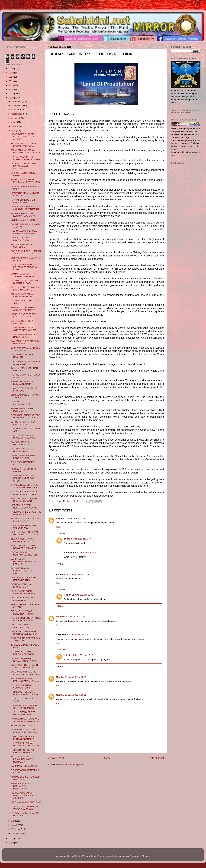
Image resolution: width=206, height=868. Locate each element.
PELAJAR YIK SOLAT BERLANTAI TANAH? (22, 612)
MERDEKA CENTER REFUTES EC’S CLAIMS (24, 506)
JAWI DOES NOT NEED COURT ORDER (23, 463)
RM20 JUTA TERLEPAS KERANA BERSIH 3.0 (23, 751)
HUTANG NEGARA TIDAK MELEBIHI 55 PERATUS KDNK (24, 267)
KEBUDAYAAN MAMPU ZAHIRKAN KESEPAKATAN (25, 181)
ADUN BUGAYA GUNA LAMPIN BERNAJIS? (22, 295)
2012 (12, 98)
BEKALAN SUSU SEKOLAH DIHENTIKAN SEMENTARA (26, 151)
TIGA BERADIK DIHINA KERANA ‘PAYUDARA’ (23, 215)
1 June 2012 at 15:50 (76, 518)
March (15, 825)
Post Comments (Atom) (73, 765)
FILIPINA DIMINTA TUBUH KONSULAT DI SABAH (24, 145)
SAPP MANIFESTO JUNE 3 (24, 766)
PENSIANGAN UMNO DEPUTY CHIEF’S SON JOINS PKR (24, 795)
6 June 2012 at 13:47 (79, 635)
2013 (12, 94)
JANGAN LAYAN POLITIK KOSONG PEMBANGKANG (26, 673)
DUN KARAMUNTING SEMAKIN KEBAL (21, 687)
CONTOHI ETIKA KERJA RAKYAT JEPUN (23, 336)
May (14, 131)
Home (107, 758)
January (16, 833)
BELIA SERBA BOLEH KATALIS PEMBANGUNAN (25, 680)
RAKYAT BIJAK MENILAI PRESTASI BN (23, 201)
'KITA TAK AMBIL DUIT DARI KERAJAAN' (25, 369)
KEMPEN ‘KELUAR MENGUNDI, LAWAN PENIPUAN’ (22, 759)
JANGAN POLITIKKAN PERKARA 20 (22, 599)
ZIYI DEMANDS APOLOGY (24, 220)
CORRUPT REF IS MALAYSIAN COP (21, 403)
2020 (12, 69)
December (17, 101)
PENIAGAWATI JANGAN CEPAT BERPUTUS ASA (24, 731)
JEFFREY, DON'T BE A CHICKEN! (22, 322)
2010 (12, 843)
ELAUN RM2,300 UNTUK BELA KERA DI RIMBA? (24, 547)
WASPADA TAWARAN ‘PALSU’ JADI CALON (26, 349)
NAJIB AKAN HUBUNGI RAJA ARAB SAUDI (25, 363)
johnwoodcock (122, 856)
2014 (12, 89)
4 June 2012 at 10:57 (87, 553)
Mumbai (60, 677)
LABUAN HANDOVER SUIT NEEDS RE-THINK (24, 579)
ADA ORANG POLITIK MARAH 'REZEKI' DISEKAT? (26, 252)
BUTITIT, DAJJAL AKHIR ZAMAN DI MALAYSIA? (23, 275)
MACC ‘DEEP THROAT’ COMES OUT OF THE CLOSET (23, 137)
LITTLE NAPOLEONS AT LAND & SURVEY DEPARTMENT (26, 208)
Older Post (157, 758)
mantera (60, 518)
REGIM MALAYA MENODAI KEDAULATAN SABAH (24, 232)
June (14, 126)
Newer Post (56, 758)
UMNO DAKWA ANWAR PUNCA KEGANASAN (23, 738)
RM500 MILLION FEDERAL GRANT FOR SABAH (24, 707)
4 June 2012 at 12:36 (79, 574)
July (14, 122)
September (17, 114)
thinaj (67, 539)
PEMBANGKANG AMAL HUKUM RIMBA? (22, 450)
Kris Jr (67, 595)
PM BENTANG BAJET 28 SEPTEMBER (23, 246)
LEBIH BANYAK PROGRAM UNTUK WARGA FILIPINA (25, 533)
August (15, 118)
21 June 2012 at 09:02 (76, 695)
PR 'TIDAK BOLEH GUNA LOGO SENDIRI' (23, 457)
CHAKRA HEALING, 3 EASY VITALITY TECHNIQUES (25, 486)
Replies (63, 533)
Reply (59, 527)
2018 (12, 77)
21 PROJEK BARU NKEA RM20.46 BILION (23, 423)
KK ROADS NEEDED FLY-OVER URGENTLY (24, 315)
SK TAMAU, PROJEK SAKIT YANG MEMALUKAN (25, 666)
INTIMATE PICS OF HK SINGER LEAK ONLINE (24, 329)
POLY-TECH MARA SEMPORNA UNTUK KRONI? (22, 571)
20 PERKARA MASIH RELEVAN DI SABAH (22, 653)
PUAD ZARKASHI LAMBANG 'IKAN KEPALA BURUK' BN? (26, 720)
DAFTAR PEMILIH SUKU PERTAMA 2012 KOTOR (24, 554)
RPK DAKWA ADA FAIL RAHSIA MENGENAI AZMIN (26, 158)
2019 (12, 73)
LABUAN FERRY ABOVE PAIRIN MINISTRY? (23, 713)
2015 (12, 85)
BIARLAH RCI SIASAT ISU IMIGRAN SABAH (24, 239)
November (17, 106)
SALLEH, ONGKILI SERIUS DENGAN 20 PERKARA (24, 493)
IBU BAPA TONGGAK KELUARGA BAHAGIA (23, 592)
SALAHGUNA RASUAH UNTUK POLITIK (22, 443)
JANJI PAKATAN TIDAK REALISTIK (22, 356)
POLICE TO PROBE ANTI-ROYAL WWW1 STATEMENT (24, 166)
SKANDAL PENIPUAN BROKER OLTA (22, 586)
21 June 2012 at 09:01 (76, 677)
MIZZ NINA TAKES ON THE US (26, 802)
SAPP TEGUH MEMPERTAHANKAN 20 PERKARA (24, 561)
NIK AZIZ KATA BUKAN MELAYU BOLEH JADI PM (25, 744)
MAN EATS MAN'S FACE (23, 726)
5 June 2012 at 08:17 (76, 617)
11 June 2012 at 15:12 (82, 655)
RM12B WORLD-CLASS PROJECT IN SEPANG (23, 437)
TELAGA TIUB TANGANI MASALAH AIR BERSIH (24, 540)
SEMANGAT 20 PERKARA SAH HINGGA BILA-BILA (24, 633)
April (14, 821)
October (16, 110)
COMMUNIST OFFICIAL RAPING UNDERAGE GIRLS (23, 478)
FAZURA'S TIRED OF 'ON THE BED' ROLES (26, 513)
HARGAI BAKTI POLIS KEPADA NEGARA (22, 383)
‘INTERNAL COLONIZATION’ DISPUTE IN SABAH (25, 282)
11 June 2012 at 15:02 (82, 595)
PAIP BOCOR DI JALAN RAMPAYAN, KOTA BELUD (25, 693)
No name (61, 617)
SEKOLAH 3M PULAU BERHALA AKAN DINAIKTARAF (22, 786)
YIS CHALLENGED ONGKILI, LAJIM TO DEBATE (25, 289)
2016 (12, 81)
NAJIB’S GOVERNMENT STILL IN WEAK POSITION (26, 619)
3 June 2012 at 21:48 (81, 539)
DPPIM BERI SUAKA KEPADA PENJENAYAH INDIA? (26, 416)
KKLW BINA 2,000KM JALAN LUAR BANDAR (25, 520)
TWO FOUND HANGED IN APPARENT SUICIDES (24, 309)
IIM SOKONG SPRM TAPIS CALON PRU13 (24, 527)
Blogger (146, 856)
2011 (12, 839)
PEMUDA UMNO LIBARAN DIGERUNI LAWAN (24, 500)
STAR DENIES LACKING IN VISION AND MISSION (24, 808)
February (16, 829)
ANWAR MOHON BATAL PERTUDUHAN (23, 410)
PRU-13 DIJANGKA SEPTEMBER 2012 (21, 626)
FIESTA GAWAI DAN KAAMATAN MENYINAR (24, 660)
